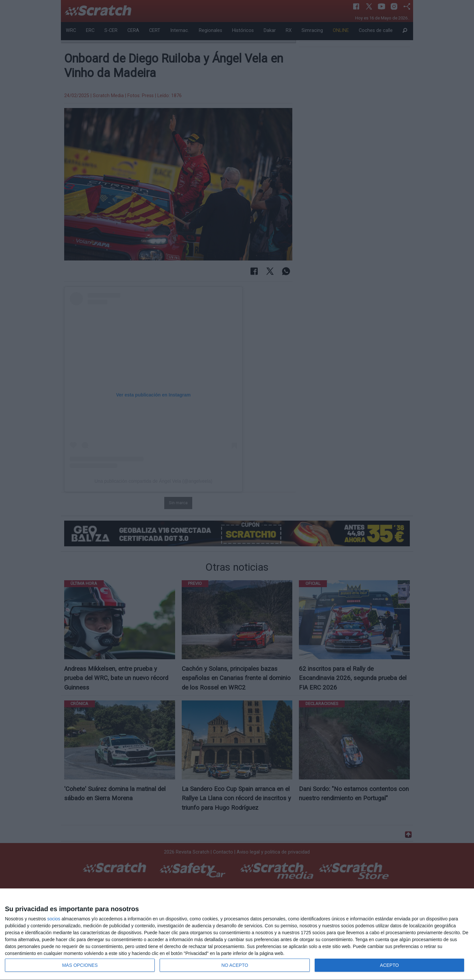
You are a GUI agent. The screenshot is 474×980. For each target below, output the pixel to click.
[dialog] (237, 934)
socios (54, 919)
